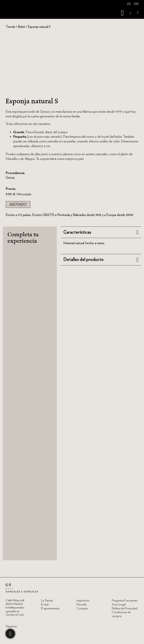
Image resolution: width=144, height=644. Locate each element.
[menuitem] (129, 4)
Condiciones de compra (121, 614)
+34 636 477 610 (15, 615)
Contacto (82, 608)
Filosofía (81, 604)
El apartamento (50, 608)
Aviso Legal (119, 604)
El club (45, 604)
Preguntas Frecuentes (125, 601)
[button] (101, 232)
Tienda (10, 27)
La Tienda (47, 601)
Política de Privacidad (124, 608)
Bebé (21, 27)
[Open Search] (130, 13)
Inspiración (83, 601)
